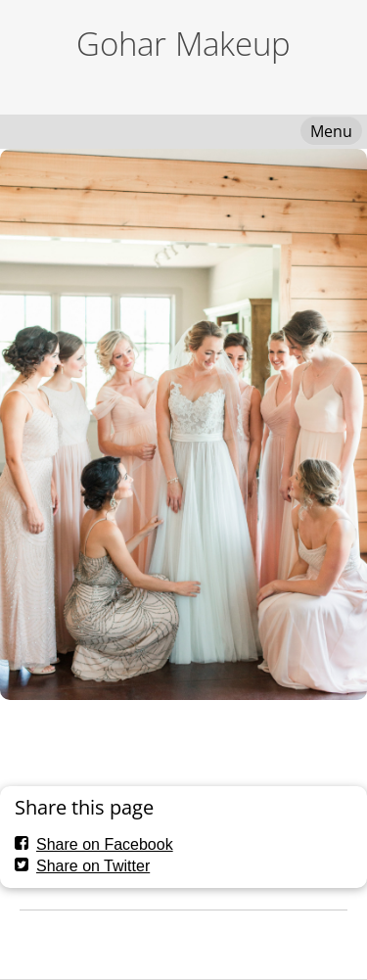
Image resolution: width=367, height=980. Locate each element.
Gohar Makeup (183, 44)
